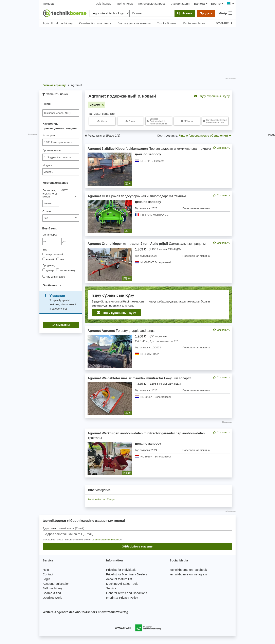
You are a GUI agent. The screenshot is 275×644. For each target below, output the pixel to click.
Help (46, 570)
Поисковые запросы (152, 4)
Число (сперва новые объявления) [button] (205, 135)
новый (48, 259)
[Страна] (61, 218)
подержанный (53, 254)
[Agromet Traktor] (131, 121)
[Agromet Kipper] (102, 121)
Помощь (49, 4)
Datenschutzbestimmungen (105, 540)
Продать (206, 13)
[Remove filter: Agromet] (97, 105)
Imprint (111, 598)
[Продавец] (44, 270)
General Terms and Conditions (127, 593)
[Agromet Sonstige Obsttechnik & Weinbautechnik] (215, 121)
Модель (47, 165)
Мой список (125, 4)
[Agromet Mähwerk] (187, 121)
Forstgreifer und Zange (101, 499)
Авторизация (181, 4)
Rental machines (194, 23)
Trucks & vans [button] (167, 23)
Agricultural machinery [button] (58, 23)
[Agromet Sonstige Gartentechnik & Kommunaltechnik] (159, 121)
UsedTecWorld (52, 598)
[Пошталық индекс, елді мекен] (51, 203)
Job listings (104, 4)
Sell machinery (53, 588)
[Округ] (70, 197)
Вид (45, 250)
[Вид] (44, 254)
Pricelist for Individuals (121, 570)
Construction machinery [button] (95, 23)
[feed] (159, 311)
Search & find (52, 593)
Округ (64, 190)
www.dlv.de (123, 628)
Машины (61, 325)
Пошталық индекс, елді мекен (50, 193)
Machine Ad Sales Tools (122, 584)
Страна (47, 211)
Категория (49, 135)
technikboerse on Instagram (188, 574)
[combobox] (61, 142)
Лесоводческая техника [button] (134, 23)
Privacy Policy (129, 598)
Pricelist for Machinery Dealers (127, 574)
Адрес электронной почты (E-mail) (63, 528)
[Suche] (61, 113)
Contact (48, 574)
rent (60, 259)
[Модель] (61, 172)
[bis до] (70, 241)
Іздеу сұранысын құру (212, 96)
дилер (48, 270)
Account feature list (119, 579)
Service (111, 588)
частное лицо (66, 270)
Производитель (52, 150)
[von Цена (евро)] (51, 241)
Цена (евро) (50, 235)
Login (46, 579)
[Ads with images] (44, 276)
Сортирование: (167, 135)
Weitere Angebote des (85, 612)
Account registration (56, 584)
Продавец (49, 265)
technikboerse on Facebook (188, 570)
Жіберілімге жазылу (137, 546)
